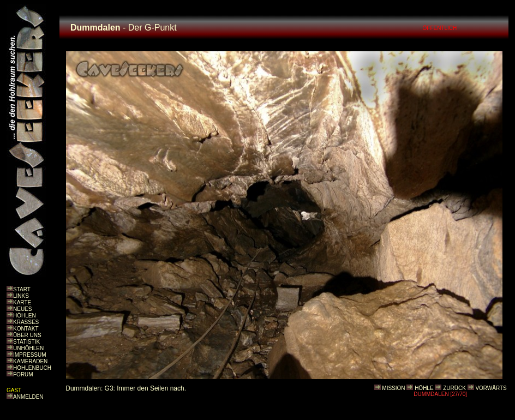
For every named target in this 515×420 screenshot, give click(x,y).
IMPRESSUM (30, 355)
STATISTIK (26, 342)
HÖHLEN (25, 316)
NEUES (22, 309)
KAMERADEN (30, 361)
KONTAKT (26, 329)
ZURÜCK (454, 388)
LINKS (21, 296)
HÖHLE (424, 388)
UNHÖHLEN (28, 348)
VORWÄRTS (491, 388)
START (22, 289)
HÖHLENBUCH (32, 368)
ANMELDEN (28, 397)
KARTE (22, 302)
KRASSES (26, 322)
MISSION (393, 388)
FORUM (23, 374)
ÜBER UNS (27, 335)
